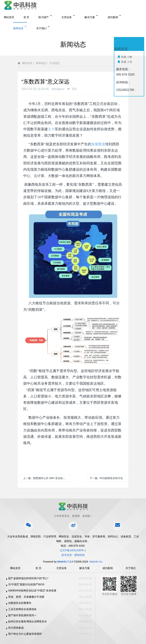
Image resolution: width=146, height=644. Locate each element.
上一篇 (47, 478)
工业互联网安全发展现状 (22, 609)
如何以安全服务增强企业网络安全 (28, 621)
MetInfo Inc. (96, 562)
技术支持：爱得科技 (73, 555)
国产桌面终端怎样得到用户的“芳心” (28, 578)
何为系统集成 (16, 628)
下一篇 (106, 478)
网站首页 (9, 17)
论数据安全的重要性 (20, 603)
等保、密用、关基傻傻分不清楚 (26, 597)
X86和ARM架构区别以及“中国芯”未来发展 (32, 591)
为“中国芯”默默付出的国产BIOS (26, 584)
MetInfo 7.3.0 (65, 562)
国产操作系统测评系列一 (22, 615)
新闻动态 (41, 63)
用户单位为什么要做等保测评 (25, 634)
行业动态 (55, 63)
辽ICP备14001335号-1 (73, 550)
